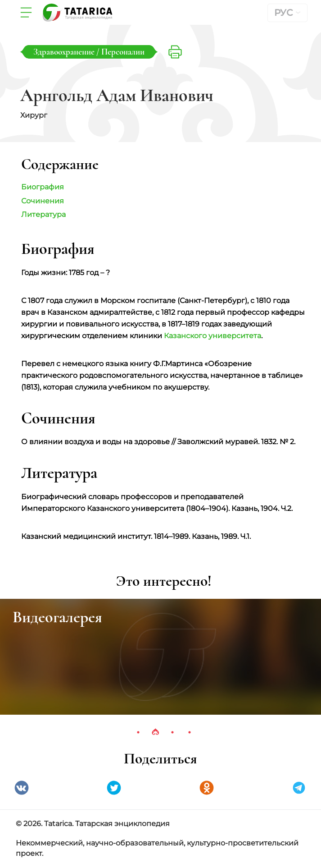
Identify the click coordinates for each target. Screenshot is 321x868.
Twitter (114, 788)
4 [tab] (190, 732)
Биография (43, 187)
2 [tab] (155, 732)
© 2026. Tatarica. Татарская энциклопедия (93, 824)
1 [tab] (138, 732)
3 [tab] (172, 732)
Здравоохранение (65, 52)
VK (22, 788)
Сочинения (43, 201)
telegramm (299, 788)
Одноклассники (207, 788)
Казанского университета (212, 336)
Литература (43, 214)
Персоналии (123, 52)
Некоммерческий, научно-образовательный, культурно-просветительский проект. (157, 848)
